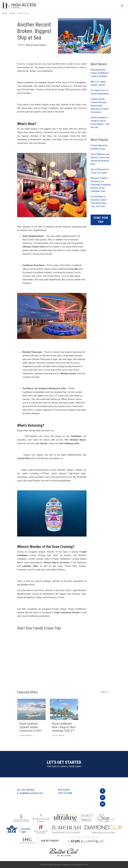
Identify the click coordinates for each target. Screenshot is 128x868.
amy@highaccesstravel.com (31, 793)
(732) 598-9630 (28, 790)
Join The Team (65, 793)
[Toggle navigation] (122, 6)
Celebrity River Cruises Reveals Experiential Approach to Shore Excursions (100, 106)
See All (105, 692)
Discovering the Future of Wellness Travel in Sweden (100, 73)
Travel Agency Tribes (80, 865)
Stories (12, 13)
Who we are (64, 790)
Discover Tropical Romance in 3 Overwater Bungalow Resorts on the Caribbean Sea (101, 185)
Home (4, 13)
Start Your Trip (101, 220)
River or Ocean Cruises (36, 45)
